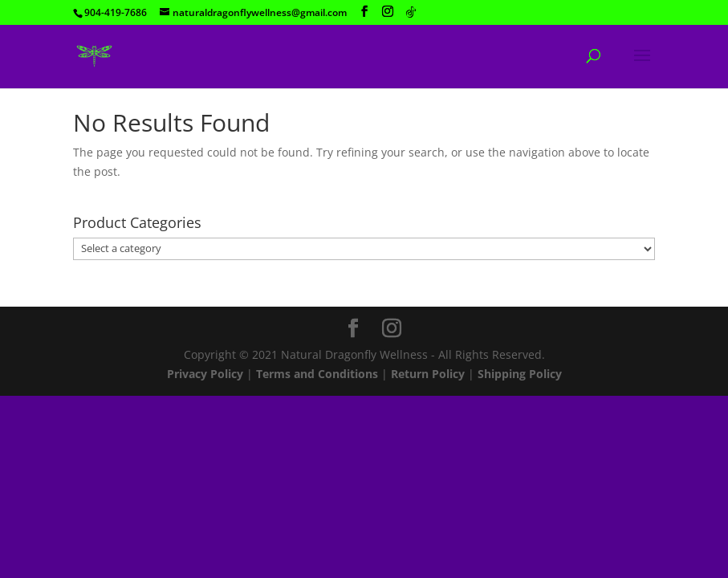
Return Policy (428, 374)
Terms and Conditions (317, 374)
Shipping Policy (520, 374)
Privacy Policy (205, 374)
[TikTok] (411, 12)
